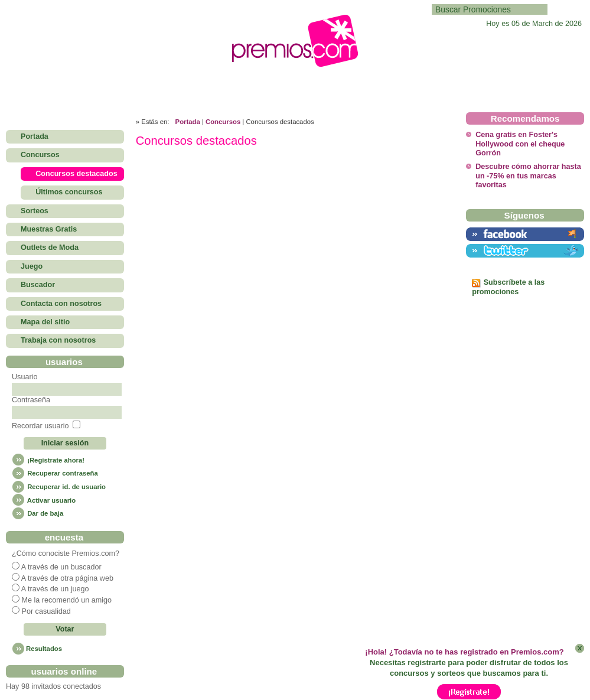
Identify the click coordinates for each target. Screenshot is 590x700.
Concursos (223, 122)
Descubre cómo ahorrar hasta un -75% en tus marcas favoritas (528, 176)
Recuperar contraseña (55, 473)
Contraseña (31, 400)
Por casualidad (46, 611)
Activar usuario (44, 500)
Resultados (44, 649)
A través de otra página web (67, 578)
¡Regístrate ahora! (48, 460)
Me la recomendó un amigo (66, 600)
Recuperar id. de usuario (59, 487)
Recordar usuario (40, 426)
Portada (188, 122)
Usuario (25, 377)
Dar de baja (38, 513)
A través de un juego (55, 589)
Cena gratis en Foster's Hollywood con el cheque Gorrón (520, 144)
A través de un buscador (61, 567)
